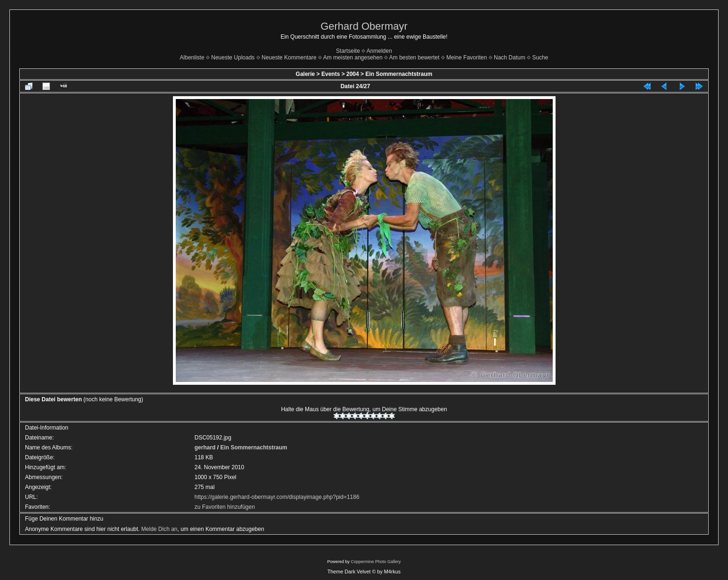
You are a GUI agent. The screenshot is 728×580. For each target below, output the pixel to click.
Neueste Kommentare (289, 58)
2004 (353, 74)
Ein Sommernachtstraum (399, 74)
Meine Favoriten (466, 58)
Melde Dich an (160, 529)
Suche (540, 58)
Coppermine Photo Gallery (376, 562)
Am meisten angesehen (353, 58)
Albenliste (192, 58)
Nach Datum (510, 58)
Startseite (348, 51)
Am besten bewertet (414, 58)
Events (331, 74)
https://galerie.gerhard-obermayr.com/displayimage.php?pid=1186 (277, 497)
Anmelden (379, 51)
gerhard (205, 447)
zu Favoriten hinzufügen (225, 507)
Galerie (306, 74)
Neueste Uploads (233, 58)
